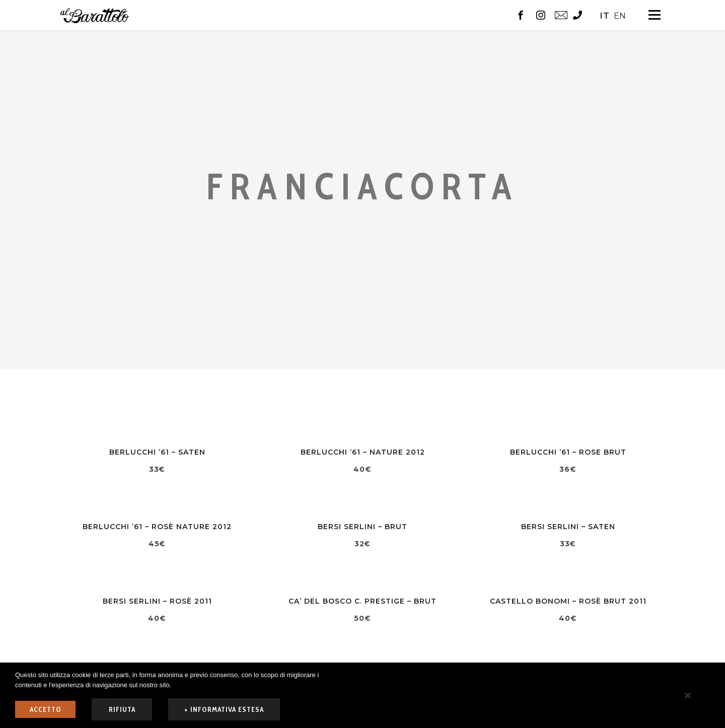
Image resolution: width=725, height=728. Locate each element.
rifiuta (122, 709)
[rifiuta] (687, 695)
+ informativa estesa (224, 709)
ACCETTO (46, 709)
